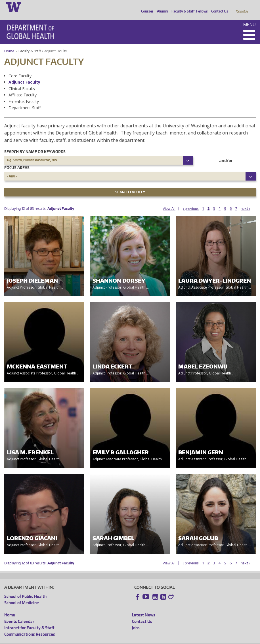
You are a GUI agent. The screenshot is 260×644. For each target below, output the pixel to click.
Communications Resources (30, 626)
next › (245, 201)
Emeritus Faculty (24, 93)
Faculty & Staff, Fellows (188, 7)
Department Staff (25, 100)
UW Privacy (79, 640)
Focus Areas (17, 160)
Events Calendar (19, 613)
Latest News (144, 607)
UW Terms (102, 640)
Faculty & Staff (30, 43)
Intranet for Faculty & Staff (29, 620)
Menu (249, 17)
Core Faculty (20, 68)
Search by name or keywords (35, 144)
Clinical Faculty (22, 81)
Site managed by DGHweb (136, 640)
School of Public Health (25, 588)
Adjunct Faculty (24, 74)
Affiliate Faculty (23, 87)
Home (9, 43)
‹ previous (191, 201)
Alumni (161, 7)
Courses (146, 7)
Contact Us (218, 7)
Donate (242, 7)
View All (169, 201)
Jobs (136, 620)
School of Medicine (22, 595)
